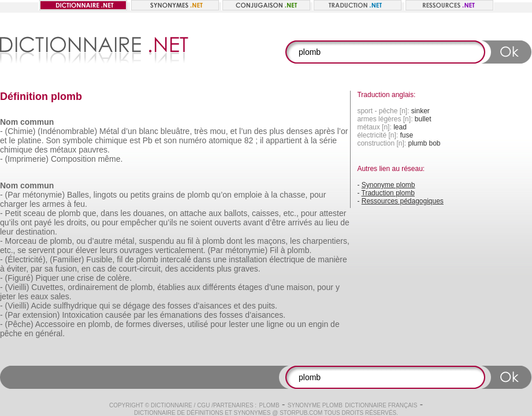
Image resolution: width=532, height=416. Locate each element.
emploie (248, 195)
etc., (291, 213)
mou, (219, 131)
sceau (34, 213)
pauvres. (94, 150)
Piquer (47, 278)
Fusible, (100, 259)
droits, (77, 222)
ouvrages (136, 250)
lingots (105, 195)
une (220, 259)
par (36, 269)
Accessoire (55, 324)
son (170, 140)
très (201, 131)
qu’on (222, 195)
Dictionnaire (172, 405)
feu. (81, 204)
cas (99, 269)
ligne (276, 324)
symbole (77, 140)
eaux (39, 296)
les (35, 204)
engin (318, 324)
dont (234, 241)
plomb (199, 195)
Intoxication (82, 315)
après (325, 131)
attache (193, 213)
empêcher (139, 222)
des (261, 131)
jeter (8, 296)
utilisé (198, 324)
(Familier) (67, 259)
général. (51, 333)
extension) (41, 315)
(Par (13, 195)
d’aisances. (265, 315)
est (135, 140)
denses (300, 131)
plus (277, 131)
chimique (111, 140)
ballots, (237, 213)
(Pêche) (19, 324)
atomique (225, 140)
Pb (148, 140)
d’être (275, 222)
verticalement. (181, 250)
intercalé (176, 259)
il (262, 140)
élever (87, 250)
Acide (41, 306)
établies (171, 287)
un (302, 324)
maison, (301, 287)
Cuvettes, (48, 287)
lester (239, 324)
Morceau (21, 241)
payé (43, 222)
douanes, (150, 213)
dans (109, 213)
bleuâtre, (176, 131)
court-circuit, (141, 269)
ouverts (228, 222)
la (314, 140)
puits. (268, 306)
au (319, 222)
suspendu (157, 241)
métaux (63, 150)
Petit (13, 213)
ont (26, 222)
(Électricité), (27, 259)
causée (118, 315)
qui (105, 306)
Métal (109, 131)
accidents (197, 269)
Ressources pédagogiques (403, 201)
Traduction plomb (388, 193)
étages (250, 287)
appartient (284, 140)
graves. (247, 269)
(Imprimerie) (27, 159)
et (233, 131)
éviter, (18, 269)
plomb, (62, 241)
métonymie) (44, 195)
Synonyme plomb (388, 185)
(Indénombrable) (67, 131)
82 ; (251, 140)
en (86, 269)
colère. (120, 278)
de (181, 195)
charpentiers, (326, 241)
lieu (332, 222)
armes (53, 204)
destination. (36, 232)
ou (124, 195)
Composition (73, 159)
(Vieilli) (17, 287)
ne (184, 222)
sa (49, 269)
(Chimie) (21, 131)
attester (333, 213)
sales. (61, 296)
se (22, 250)
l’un (245, 131)
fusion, (67, 269)
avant (253, 222)
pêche (11, 333)
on (173, 213)
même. (111, 159)
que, (90, 213)
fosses (179, 306)
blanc (148, 131)
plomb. (299, 250)
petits (140, 195)
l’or (343, 131)
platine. (30, 140)
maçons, (272, 241)
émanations (181, 315)
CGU (203, 405)
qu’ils (9, 222)
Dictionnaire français (381, 405)
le (12, 140)
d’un (129, 131)
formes (138, 324)
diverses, (169, 324)
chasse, (293, 195)
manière (332, 259)
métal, (125, 241)
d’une (274, 287)
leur (7, 232)
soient (201, 222)
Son (53, 140)
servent (42, 250)
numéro (193, 140)
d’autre (100, 241)
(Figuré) (19, 278)
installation (248, 259)
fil (191, 241)
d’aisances (212, 306)
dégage (137, 306)
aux (215, 213)
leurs (109, 250)
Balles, (79, 195)
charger (14, 204)
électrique (287, 259)
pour (318, 195)
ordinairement (92, 287)
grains (163, 195)
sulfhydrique (75, 306)
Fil (274, 250)
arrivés (300, 222)
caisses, (267, 213)
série (328, 140)
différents (219, 287)
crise (85, 278)
